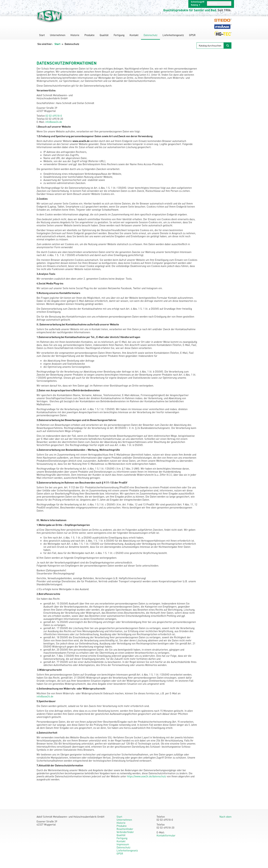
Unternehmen (58, 35)
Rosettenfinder (125, 829)
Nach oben (225, 817)
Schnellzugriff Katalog (198, 3)
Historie (75, 35)
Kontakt (134, 35)
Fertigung (119, 35)
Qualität (104, 35)
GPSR (192, 35)
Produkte (89, 35)
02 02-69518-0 (54, 116)
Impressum (123, 844)
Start (42, 35)
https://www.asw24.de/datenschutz (147, 776)
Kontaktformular (166, 835)
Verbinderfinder (125, 832)
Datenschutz (150, 35)
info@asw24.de (54, 122)
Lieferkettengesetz (173, 35)
